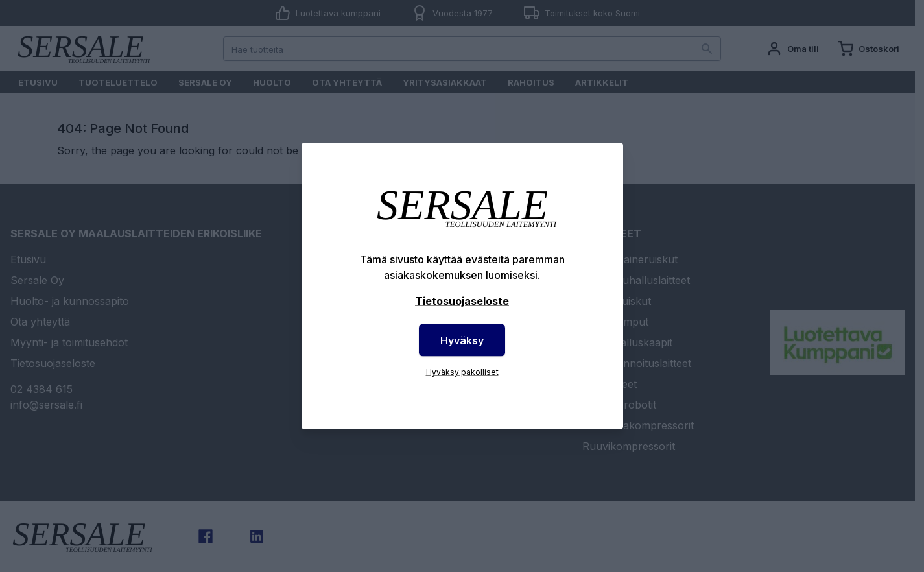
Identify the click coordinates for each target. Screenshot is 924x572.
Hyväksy (462, 340)
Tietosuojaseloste (462, 301)
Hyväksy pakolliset (462, 372)
